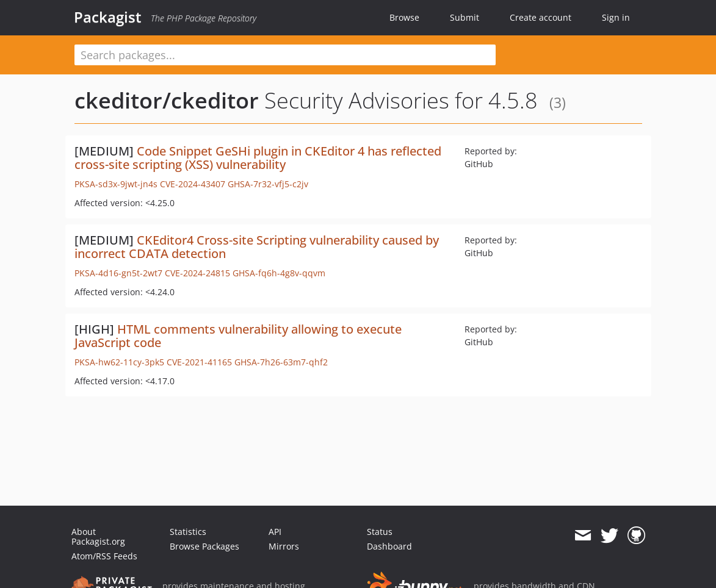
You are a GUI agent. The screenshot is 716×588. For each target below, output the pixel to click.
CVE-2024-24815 (197, 273)
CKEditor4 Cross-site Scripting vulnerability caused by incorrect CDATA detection (257, 247)
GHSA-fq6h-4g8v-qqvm (279, 273)
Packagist (108, 17)
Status (380, 532)
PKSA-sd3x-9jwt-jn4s (116, 184)
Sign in (616, 17)
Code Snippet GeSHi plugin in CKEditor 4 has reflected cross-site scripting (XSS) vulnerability (258, 158)
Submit (465, 17)
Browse (404, 17)
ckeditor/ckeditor (167, 100)
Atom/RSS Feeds (104, 556)
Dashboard (389, 546)
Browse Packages (204, 546)
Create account (541, 17)
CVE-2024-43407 (193, 184)
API (275, 532)
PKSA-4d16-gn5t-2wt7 (118, 273)
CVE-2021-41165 (199, 362)
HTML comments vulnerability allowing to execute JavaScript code (238, 336)
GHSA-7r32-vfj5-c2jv (268, 184)
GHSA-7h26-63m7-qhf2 (281, 362)
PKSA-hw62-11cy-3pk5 (119, 362)
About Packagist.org (98, 536)
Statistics (188, 532)
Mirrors (284, 546)
